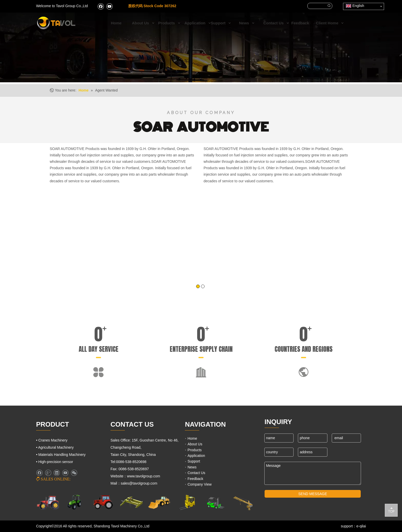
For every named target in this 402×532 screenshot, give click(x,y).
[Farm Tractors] (103, 502)
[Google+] (48, 473)
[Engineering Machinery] (159, 502)
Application (196, 456)
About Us (195, 444)
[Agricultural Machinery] (76, 502)
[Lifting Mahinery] (187, 502)
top (391, 510)
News (192, 467)
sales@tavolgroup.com (140, 483)
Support (194, 461)
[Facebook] (101, 6)
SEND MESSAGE (313, 494)
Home (192, 438)
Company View (199, 484)
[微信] (74, 473)
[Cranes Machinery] (131, 502)
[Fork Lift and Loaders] (215, 502)
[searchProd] (317, 6)
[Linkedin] (57, 473)
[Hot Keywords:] (329, 6)
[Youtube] (109, 6)
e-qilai (361, 526)
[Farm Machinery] (48, 502)
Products (194, 450)
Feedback (195, 479)
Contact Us (196, 473)
